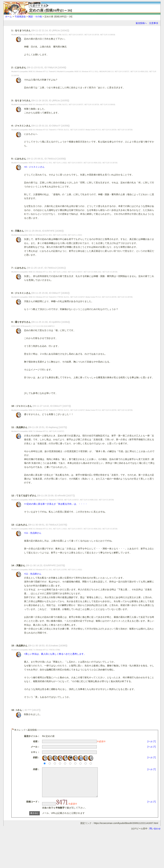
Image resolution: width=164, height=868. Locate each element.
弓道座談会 (20, 17)
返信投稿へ (141, 23)
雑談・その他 (35, 17)
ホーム (8, 17)
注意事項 (154, 23)
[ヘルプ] (152, 741)
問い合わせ (155, 834)
